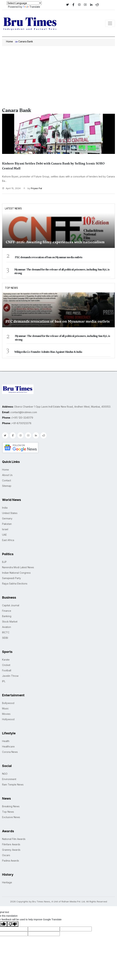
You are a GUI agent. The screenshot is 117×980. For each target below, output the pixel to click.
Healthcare (8, 746)
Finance (7, 611)
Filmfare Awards (11, 844)
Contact (7, 480)
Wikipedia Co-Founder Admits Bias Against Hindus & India (48, 352)
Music (5, 708)
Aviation (7, 627)
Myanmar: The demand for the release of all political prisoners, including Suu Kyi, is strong (62, 271)
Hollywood (8, 719)
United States (10, 513)
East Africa (8, 540)
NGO (5, 774)
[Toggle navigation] (110, 23)
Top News (11, 288)
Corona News (10, 752)
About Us (7, 475)
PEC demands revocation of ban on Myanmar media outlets (49, 257)
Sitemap (7, 486)
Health (6, 741)
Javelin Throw (10, 676)
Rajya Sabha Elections (15, 584)
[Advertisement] (58, 72)
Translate (32, 7)
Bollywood (8, 703)
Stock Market (10, 622)
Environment (9, 779)
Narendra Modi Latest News (18, 567)
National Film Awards (14, 839)
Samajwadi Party (12, 578)
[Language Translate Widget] (24, 3)
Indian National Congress (16, 573)
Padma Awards (11, 861)
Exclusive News (11, 817)
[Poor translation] (13, 924)
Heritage (7, 882)
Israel (5, 529)
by (33, 188)
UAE (4, 535)
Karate (6, 660)
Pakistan (7, 524)
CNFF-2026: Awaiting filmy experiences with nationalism (55, 242)
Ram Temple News (13, 785)
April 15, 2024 (11, 188)
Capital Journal (11, 605)
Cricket (6, 665)
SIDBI (5, 638)
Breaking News (11, 806)
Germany (7, 518)
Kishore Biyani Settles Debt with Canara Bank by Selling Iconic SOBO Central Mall (53, 166)
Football (7, 670)
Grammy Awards (11, 850)
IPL (4, 681)
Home (10, 41)
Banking (7, 616)
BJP (4, 562)
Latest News (13, 208)
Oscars (6, 855)
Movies (6, 714)
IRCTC (6, 632)
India (5, 508)
